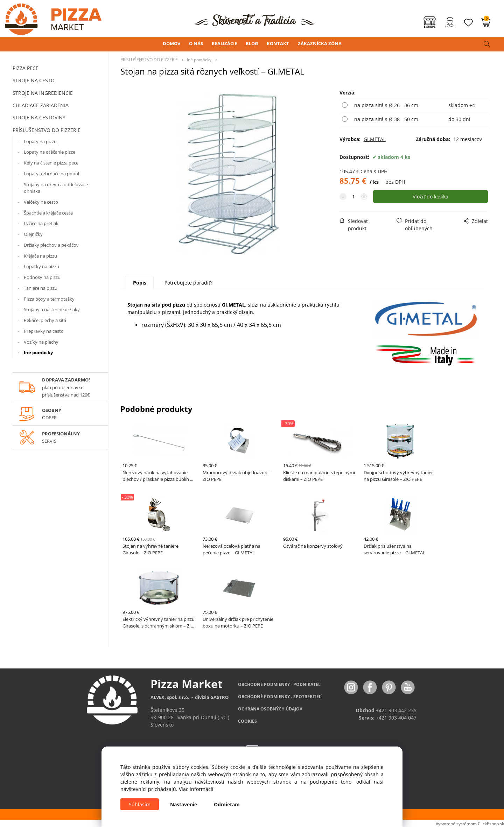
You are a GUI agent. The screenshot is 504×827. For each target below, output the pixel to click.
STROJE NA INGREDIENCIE (43, 93)
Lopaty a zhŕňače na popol (51, 174)
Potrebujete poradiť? (188, 283)
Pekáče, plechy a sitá (45, 320)
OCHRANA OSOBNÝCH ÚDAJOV (270, 709)
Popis (140, 283)
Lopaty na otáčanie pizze (50, 152)
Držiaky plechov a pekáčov (51, 245)
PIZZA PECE (26, 68)
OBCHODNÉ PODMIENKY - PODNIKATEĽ (279, 684)
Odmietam (227, 804)
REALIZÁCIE (224, 43)
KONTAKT (278, 43)
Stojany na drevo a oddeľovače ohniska (56, 188)
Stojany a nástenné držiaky (52, 309)
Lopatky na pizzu (41, 266)
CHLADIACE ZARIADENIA (41, 105)
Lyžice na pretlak (41, 223)
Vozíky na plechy (41, 342)
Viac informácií (196, 789)
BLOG (252, 43)
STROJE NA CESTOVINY (39, 117)
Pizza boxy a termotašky (49, 299)
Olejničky (33, 234)
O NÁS (196, 43)
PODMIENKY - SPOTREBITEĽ (280, 697)
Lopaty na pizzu (40, 141)
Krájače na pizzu (40, 256)
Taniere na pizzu (41, 288)
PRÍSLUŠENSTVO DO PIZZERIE (47, 130)
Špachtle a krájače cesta (48, 213)
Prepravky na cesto (44, 331)
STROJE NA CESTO (34, 80)
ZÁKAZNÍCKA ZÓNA (320, 43)
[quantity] (353, 197)
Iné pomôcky (38, 352)
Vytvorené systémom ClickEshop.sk (470, 824)
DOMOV (171, 43)
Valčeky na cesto (41, 202)
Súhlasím (140, 804)
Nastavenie (184, 804)
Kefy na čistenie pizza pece (51, 163)
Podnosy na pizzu (42, 277)
